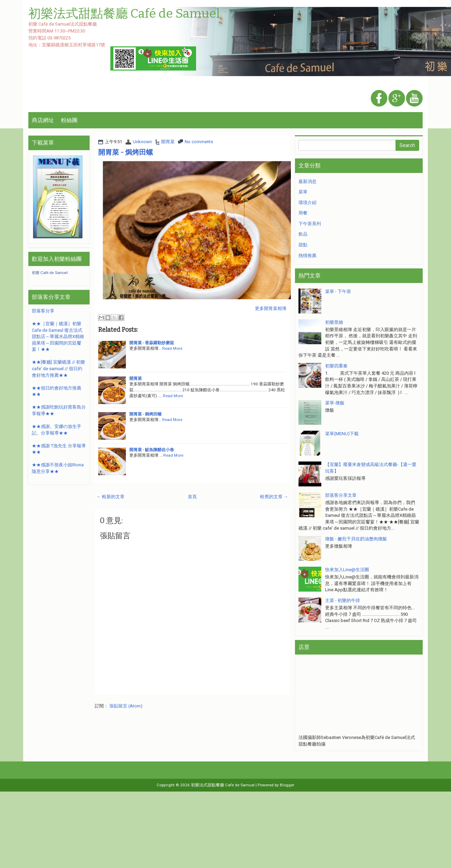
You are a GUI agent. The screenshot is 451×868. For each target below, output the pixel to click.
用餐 (303, 213)
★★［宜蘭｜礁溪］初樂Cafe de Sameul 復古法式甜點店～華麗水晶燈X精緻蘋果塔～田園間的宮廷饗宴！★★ (58, 336)
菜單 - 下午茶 (338, 291)
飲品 (303, 234)
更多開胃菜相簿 (271, 308)
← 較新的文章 (111, 497)
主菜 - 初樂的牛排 (343, 600)
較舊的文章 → (274, 497)
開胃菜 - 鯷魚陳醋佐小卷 (152, 450)
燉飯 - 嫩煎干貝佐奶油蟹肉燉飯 (356, 539)
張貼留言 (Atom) (126, 706)
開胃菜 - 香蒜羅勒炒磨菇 (152, 343)
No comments (199, 142)
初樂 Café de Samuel (50, 273)
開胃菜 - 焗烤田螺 (126, 152)
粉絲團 (69, 120)
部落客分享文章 (341, 495)
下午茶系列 (310, 224)
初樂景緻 (334, 322)
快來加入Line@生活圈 (347, 570)
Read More (172, 348)
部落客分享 (43, 311)
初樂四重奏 (336, 366)
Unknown (142, 142)
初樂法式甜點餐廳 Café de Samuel (223, 785)
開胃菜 (168, 142)
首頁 (192, 497)
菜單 (303, 192)
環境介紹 (307, 203)
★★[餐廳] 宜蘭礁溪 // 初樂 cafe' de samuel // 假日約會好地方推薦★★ (58, 368)
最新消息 (307, 181)
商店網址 (43, 120)
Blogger (287, 785)
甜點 (303, 245)
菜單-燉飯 (335, 403)
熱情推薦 (307, 255)
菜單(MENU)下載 (342, 434)
